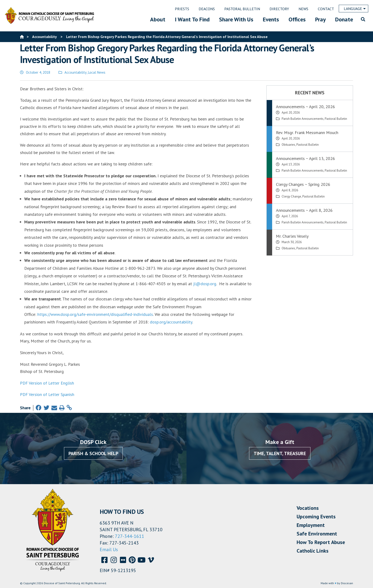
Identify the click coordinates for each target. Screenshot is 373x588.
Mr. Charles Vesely (292, 236)
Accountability (76, 72)
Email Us (109, 549)
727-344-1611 (130, 536)
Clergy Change (291, 196)
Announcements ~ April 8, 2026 (304, 210)
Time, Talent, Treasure (280, 453)
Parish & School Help (93, 453)
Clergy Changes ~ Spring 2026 (303, 184)
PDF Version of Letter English (47, 383)
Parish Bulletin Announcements (303, 119)
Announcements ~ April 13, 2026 (305, 158)
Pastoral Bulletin (336, 119)
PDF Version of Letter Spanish (47, 394)
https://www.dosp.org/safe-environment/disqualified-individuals (95, 314)
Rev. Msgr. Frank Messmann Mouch (307, 133)
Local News (97, 72)
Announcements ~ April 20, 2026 (305, 107)
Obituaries (288, 145)
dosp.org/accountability (171, 322)
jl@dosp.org (205, 284)
